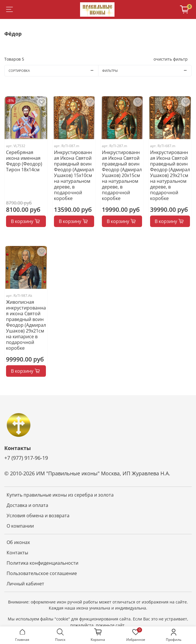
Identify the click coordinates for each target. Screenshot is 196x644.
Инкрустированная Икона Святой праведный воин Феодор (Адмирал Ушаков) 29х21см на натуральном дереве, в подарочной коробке (170, 175)
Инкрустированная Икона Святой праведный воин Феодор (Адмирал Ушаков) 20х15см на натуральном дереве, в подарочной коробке (122, 175)
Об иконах (18, 542)
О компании (20, 526)
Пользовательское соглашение (42, 573)
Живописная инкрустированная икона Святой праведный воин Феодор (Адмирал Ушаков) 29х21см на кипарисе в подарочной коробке (26, 325)
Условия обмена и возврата (38, 516)
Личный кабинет (25, 584)
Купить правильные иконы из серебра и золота (60, 495)
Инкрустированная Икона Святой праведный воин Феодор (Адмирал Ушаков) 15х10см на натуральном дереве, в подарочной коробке (74, 175)
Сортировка (53, 71)
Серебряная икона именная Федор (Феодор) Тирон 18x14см (24, 161)
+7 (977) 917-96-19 (26, 458)
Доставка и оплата (27, 505)
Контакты (17, 553)
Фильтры (147, 71)
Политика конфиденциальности (42, 563)
